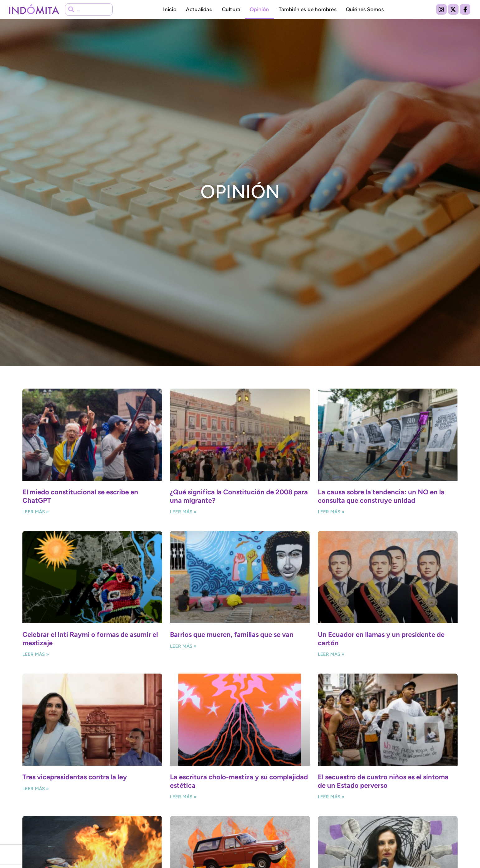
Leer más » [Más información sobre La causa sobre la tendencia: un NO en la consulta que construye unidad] (331, 512)
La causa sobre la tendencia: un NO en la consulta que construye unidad (381, 496)
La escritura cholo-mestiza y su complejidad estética (239, 781)
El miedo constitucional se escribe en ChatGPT (80, 496)
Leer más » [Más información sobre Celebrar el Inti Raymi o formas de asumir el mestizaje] (36, 654)
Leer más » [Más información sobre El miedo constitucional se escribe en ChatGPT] (36, 512)
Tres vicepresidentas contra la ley (75, 777)
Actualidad (199, 9)
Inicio (170, 9)
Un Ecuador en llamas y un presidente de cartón (381, 639)
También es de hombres (308, 9)
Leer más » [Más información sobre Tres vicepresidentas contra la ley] (36, 789)
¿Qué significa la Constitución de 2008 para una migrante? (239, 496)
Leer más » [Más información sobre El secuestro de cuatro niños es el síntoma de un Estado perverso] (331, 797)
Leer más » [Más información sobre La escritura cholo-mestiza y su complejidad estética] (183, 797)
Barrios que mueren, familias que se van (232, 635)
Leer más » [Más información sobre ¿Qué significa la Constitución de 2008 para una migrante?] (183, 512)
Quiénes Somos (365, 9)
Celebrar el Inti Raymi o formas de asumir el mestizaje (90, 639)
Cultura (231, 9)
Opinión (259, 9)
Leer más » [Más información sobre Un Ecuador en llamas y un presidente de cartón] (331, 654)
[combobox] (89, 9)
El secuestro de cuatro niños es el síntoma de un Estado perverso (383, 781)
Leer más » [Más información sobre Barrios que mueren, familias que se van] (183, 646)
